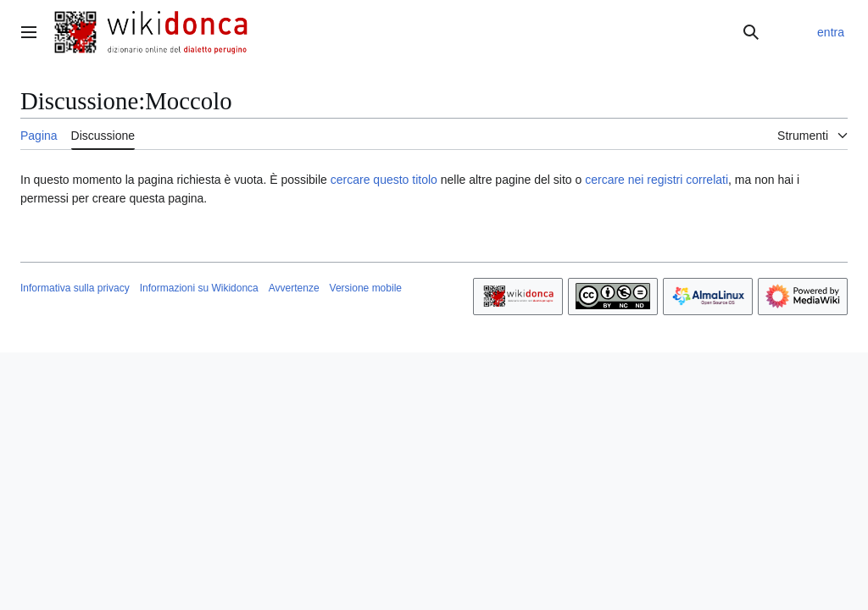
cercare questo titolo (384, 180)
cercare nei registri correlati (657, 180)
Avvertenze (294, 288)
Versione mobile (366, 288)
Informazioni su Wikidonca (199, 288)
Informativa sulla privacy (75, 288)
